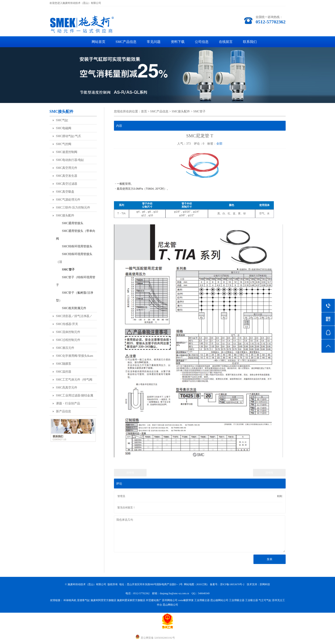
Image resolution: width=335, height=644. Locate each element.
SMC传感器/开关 (67, 324)
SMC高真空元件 (67, 388)
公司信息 (202, 42)
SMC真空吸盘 (65, 192)
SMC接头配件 (65, 215)
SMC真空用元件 (67, 168)
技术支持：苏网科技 (258, 584)
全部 (219, 144)
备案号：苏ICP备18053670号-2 (227, 584)
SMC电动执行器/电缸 (70, 160)
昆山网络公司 (170, 605)
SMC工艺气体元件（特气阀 (74, 380)
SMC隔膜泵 (64, 364)
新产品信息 (64, 411)
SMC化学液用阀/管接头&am (75, 356)
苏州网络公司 (170, 600)
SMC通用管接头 (70, 223)
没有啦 (130, 473)
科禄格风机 (70, 600)
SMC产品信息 (126, 42)
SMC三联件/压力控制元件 (73, 208)
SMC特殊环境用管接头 (74, 246)
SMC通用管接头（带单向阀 (76, 235)
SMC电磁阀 (64, 128)
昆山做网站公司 (219, 600)
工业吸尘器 (252, 600)
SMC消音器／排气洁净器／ (74, 316)
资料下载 (178, 42)
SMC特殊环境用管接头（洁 (74, 258)
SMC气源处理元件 (68, 200)
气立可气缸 (265, 600)
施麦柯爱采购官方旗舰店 (131, 600)
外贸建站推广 (154, 600)
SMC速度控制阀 (67, 152)
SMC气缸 (62, 120)
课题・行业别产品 (68, 403)
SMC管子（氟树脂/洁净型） (75, 297)
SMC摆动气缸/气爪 (69, 136)
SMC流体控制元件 (68, 332)
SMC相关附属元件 (71, 308)
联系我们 (250, 42)
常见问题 (154, 42)
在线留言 (226, 42)
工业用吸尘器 (202, 600)
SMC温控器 (64, 372)
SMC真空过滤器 (67, 184)
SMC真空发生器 (67, 176)
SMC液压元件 (65, 348)
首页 (144, 111)
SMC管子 (65, 270)
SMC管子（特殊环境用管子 (76, 281)
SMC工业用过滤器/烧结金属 (75, 395)
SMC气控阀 (64, 144)
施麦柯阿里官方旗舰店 (103, 600)
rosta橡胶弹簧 (186, 600)
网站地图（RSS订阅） (196, 584)
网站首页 (99, 42)
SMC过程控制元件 (68, 340)
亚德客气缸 (83, 600)
